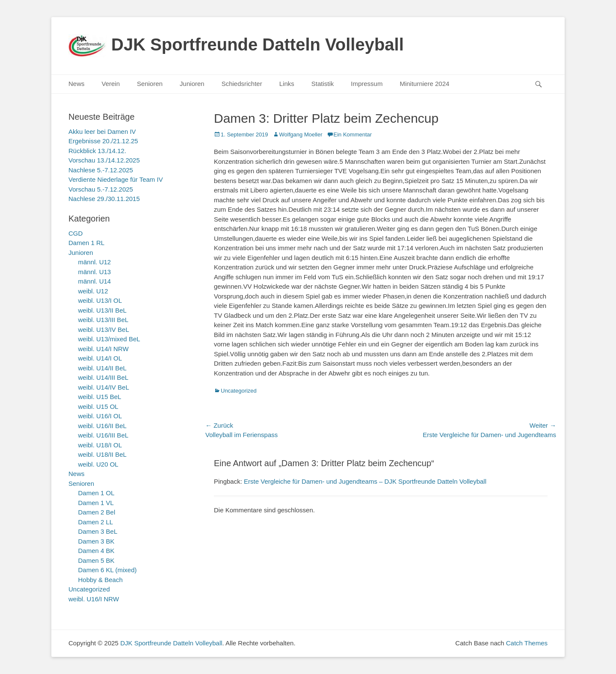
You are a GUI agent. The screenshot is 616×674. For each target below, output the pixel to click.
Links (287, 84)
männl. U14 (95, 281)
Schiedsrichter (242, 84)
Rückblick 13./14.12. (97, 151)
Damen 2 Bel (97, 512)
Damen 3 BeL (98, 531)
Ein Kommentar (353, 135)
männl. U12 (95, 262)
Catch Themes (527, 643)
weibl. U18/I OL (100, 445)
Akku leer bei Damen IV (102, 132)
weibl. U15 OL (98, 406)
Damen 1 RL (86, 243)
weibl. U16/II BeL (102, 426)
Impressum (367, 84)
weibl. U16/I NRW (94, 599)
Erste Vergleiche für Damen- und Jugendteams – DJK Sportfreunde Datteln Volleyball (365, 481)
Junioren (192, 84)
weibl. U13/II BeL (102, 310)
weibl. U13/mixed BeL (109, 339)
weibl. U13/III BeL (104, 320)
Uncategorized (239, 391)
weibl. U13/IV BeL (104, 330)
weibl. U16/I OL (100, 416)
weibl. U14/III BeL (104, 377)
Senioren (150, 84)
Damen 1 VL (96, 503)
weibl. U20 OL (98, 464)
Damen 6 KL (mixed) (108, 570)
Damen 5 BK (96, 560)
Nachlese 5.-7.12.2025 (101, 170)
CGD (76, 233)
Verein (111, 84)
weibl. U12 (93, 291)
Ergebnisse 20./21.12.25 (103, 141)
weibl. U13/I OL (100, 300)
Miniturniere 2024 (424, 84)
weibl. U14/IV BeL (104, 387)
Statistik (323, 84)
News (77, 84)
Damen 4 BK (96, 551)
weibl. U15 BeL (100, 397)
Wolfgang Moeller (301, 135)
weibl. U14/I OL (100, 358)
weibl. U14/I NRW (104, 349)
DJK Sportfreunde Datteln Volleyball (258, 44)
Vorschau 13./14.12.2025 (104, 160)
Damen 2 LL (96, 522)
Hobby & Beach (101, 580)
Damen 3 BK (96, 541)
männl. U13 (95, 272)
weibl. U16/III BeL (104, 435)
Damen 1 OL (96, 493)
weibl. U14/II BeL (102, 368)
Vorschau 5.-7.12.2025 (101, 189)
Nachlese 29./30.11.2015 (104, 199)
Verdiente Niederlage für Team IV (116, 179)
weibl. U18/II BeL (102, 454)
